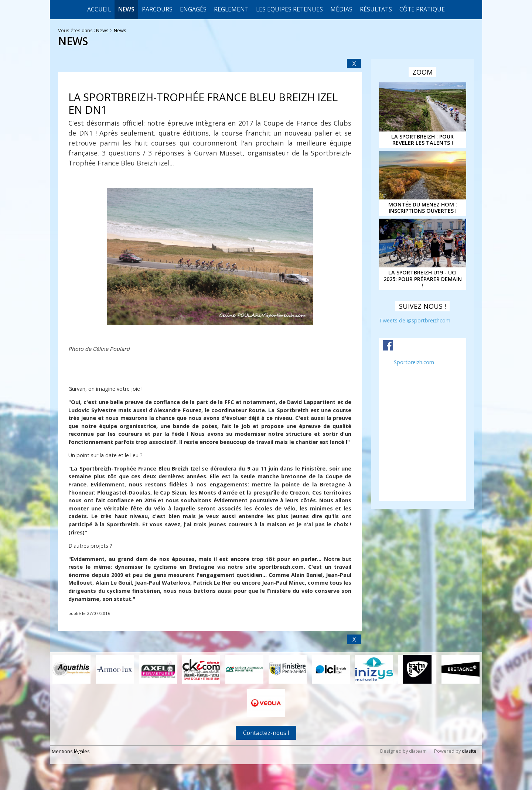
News (126, 9)
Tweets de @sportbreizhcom (415, 320)
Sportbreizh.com (414, 362)
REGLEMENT (231, 9)
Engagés (193, 9)
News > (105, 30)
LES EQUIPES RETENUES (289, 9)
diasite (469, 751)
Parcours (157, 9)
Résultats (376, 9)
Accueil (99, 9)
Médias (341, 9)
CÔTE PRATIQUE (422, 9)
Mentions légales (71, 751)
